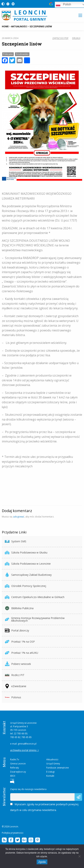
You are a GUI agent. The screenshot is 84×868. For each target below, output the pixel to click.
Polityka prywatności (13, 833)
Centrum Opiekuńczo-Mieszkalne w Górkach (35, 597)
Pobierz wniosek (18, 664)
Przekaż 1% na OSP (20, 642)
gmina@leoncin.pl (27, 744)
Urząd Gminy (53, 764)
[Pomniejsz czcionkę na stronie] (7, 4)
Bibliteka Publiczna (19, 608)
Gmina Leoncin (18, 764)
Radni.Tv (15, 759)
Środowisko (22, 54)
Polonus (13, 697)
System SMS (16, 541)
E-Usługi (50, 772)
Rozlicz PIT (15, 675)
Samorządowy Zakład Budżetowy (28, 575)
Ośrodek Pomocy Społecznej (25, 586)
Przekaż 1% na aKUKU (21, 653)
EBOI (13, 776)
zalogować (19, 517)
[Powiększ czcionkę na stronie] (12, 4)
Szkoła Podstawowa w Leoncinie (28, 564)
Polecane (8, 54)
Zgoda (42, 862)
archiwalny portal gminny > (25, 750)
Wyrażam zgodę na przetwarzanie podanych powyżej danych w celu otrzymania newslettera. (44, 807)
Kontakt (50, 776)
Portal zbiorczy (17, 630)
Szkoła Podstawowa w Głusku (26, 552)
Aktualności (52, 759)
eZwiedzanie (16, 686)
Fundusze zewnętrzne (58, 768)
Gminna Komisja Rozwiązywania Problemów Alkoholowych (35, 619)
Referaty (15, 768)
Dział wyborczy (18, 772)
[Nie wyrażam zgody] (79, 856)
